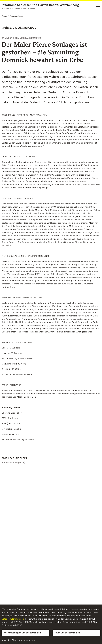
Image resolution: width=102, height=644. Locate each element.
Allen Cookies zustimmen (67, 633)
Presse (4, 16)
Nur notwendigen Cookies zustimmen (22, 633)
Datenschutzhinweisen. (13, 619)
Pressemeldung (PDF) (14, 462)
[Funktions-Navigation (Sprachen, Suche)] (98, 7)
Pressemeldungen (16, 16)
